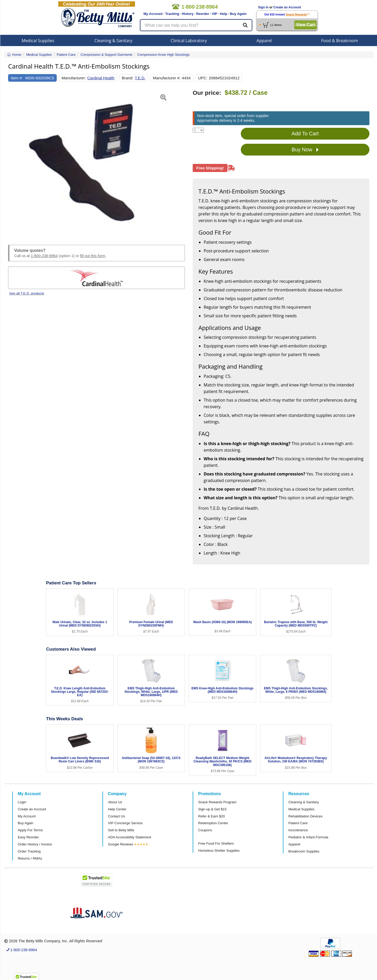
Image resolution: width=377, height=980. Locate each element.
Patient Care (298, 823)
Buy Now (305, 150)
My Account (153, 14)
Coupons (205, 830)
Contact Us (116, 816)
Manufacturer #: (167, 78)
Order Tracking (29, 851)
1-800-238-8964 (44, 256)
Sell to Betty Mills (121, 830)
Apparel (264, 41)
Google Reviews (121, 844)
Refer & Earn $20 (212, 816)
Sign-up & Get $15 (212, 809)
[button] (14, 161)
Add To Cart (305, 134)
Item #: (17, 78)
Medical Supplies (38, 41)
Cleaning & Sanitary (113, 41)
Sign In (263, 7)
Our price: (207, 93)
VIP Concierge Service (125, 823)
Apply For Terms (30, 830)
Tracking (172, 14)
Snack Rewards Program (217, 802)
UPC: (203, 78)
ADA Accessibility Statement (130, 837)
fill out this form (93, 256)
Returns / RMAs (30, 858)
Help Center (117, 809)
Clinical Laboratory (189, 41)
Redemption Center (213, 823)
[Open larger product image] (96, 161)
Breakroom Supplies (304, 851)
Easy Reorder (28, 837)
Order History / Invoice (35, 844)
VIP (215, 14)
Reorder (203, 14)
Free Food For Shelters (216, 843)
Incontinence (298, 830)
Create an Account (287, 7)
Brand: (128, 78)
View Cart (305, 25)
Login (22, 802)
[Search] (245, 25)
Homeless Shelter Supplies (219, 851)
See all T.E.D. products (27, 293)
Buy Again (238, 14)
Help (224, 14)
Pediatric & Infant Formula (308, 837)
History (188, 14)
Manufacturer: (74, 78)
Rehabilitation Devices (305, 816)
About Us (115, 802)
